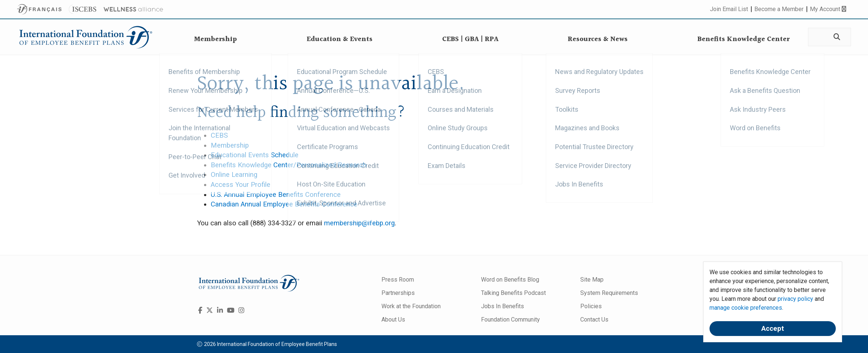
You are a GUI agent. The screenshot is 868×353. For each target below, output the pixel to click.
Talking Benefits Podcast (513, 293)
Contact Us (594, 320)
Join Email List (729, 9)
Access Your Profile (241, 185)
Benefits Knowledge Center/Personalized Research (289, 165)
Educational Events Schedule (255, 155)
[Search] (836, 37)
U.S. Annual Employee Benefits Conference (276, 195)
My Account (828, 9)
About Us (393, 320)
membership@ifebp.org (359, 223)
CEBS (219, 135)
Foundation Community (510, 320)
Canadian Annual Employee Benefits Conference (284, 204)
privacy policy (795, 299)
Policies (591, 306)
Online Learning (234, 175)
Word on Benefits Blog (510, 280)
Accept (773, 329)
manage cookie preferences (746, 308)
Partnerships (398, 293)
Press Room (398, 280)
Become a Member (779, 9)
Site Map (592, 280)
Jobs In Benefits (503, 306)
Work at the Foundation (411, 306)
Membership (230, 145)
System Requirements (609, 293)
